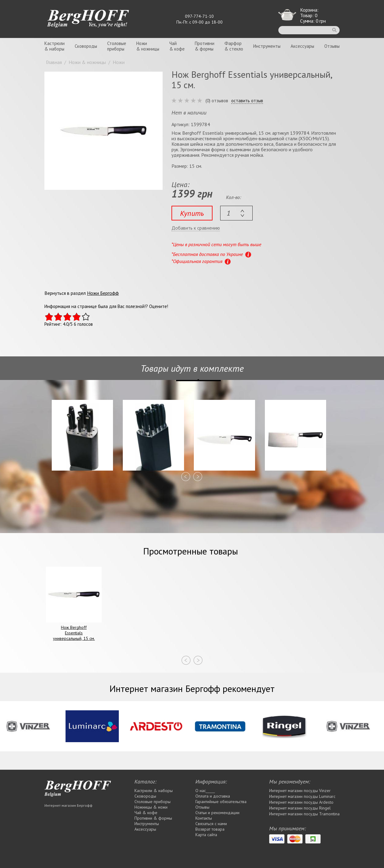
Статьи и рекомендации (217, 813)
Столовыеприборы (117, 46)
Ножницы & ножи (151, 807)
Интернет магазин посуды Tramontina (304, 814)
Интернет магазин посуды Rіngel (300, 808)
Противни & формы (153, 818)
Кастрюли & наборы (154, 791)
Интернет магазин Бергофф (68, 805)
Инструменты (267, 46)
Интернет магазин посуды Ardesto (301, 802)
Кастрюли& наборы (55, 46)
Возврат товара (210, 829)
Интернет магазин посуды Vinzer (300, 791)
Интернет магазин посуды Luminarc (302, 796)
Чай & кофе (146, 813)
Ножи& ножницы (148, 46)
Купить (192, 213)
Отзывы (332, 46)
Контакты (204, 818)
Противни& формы (205, 46)
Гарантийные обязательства (221, 802)
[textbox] (236, 213)
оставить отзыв (247, 101)
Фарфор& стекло (234, 46)
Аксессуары (302, 46)
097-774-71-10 (199, 16)
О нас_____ (205, 791)
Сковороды (86, 46)
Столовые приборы (152, 802)
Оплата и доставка (213, 796)
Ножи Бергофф (103, 293)
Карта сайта (206, 835)
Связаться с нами (211, 824)
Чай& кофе (177, 46)
